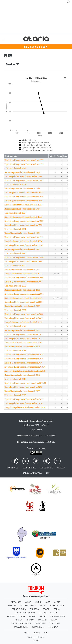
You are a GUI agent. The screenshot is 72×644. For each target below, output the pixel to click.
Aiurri (38, 602)
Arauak (61, 468)
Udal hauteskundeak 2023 (15, 395)
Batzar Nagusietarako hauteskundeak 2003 (22, 290)
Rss (48, 473)
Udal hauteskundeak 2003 (15, 286)
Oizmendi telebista (21, 623)
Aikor (28, 602)
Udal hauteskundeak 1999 (15, 266)
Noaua (54, 620)
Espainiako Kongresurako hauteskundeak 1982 (24, 180)
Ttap (46, 633)
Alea (48, 602)
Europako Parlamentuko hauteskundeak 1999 (23, 274)
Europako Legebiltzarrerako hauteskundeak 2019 (25, 371)
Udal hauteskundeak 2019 (15, 379)
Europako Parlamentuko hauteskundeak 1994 (23, 241)
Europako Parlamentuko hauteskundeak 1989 (23, 217)
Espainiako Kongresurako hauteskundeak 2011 (24, 334)
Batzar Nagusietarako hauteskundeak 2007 (22, 306)
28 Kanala (53, 627)
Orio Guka (40, 623)
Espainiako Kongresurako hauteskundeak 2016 (24, 359)
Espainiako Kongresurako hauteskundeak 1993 (24, 237)
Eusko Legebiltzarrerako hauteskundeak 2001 (23, 282)
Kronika (30, 620)
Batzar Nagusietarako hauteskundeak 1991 (22, 233)
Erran (57, 609)
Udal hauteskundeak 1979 (15, 168)
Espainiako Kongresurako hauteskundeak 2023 (24, 399)
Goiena (54, 613)
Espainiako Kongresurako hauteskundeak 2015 (24, 355)
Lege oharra (29, 468)
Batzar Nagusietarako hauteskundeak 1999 (22, 270)
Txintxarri (55, 623)
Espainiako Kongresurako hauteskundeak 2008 (24, 314)
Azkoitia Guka (19, 609)
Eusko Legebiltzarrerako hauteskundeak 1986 (23, 201)
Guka (43, 616)
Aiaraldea (16, 602)
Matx (26, 633)
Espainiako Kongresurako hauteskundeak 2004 (24, 294)
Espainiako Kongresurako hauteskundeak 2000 (24, 278)
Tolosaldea (12, 64)
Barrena (34, 609)
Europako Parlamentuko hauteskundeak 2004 (23, 298)
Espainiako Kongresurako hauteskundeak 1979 (24, 164)
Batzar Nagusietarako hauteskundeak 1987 (22, 209)
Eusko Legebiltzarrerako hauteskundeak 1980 (23, 176)
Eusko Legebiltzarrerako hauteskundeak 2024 (23, 403)
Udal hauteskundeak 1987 (15, 213)
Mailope (42, 620)
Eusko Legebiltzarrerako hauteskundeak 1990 (23, 225)
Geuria (43, 613)
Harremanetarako (32, 473)
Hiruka (18, 620)
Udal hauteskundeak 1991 (15, 229)
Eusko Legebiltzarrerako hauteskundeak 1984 (23, 193)
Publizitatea (46, 468)
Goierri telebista (16, 616)
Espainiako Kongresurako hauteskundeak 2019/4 (25, 367)
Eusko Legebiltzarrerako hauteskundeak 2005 (23, 302)
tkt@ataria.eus (36, 429)
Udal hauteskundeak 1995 (15, 253)
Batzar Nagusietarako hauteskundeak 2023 (22, 391)
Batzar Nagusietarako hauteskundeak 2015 (22, 347)
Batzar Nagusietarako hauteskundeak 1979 (22, 172)
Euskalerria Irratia (25, 613)
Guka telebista (57, 616)
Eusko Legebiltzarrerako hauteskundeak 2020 (23, 387)
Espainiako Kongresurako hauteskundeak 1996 (24, 257)
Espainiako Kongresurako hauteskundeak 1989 (24, 221)
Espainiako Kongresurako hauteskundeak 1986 (24, 197)
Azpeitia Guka (57, 606)
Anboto (12, 606)
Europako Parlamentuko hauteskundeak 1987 (23, 205)
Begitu (46, 609)
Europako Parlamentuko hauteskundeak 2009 (23, 322)
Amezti (58, 602)
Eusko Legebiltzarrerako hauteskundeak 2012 (23, 338)
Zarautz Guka (21, 627)
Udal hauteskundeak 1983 (15, 184)
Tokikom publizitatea (36, 637)
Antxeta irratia (28, 606)
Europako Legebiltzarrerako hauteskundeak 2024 (25, 407)
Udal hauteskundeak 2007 (15, 310)
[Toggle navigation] (4, 39)
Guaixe (33, 616)
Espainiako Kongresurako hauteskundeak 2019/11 (25, 383)
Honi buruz (13, 468)
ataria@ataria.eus (36, 436)
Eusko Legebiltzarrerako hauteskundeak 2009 (23, 318)
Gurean (36, 633)
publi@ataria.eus (36, 442)
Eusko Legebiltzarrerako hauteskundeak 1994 (23, 245)
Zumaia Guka (38, 627)
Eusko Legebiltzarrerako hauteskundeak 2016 (23, 363)
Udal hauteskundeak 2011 (15, 326)
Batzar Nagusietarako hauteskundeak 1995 (22, 249)
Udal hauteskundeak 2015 (15, 351)
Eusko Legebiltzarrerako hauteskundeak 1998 (23, 261)
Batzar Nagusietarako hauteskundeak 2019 (22, 375)
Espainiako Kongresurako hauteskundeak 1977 (24, 160)
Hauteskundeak (36, 47)
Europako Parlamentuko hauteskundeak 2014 (23, 343)
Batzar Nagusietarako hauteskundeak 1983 (22, 189)
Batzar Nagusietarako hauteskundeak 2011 (22, 330)
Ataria (43, 606)
